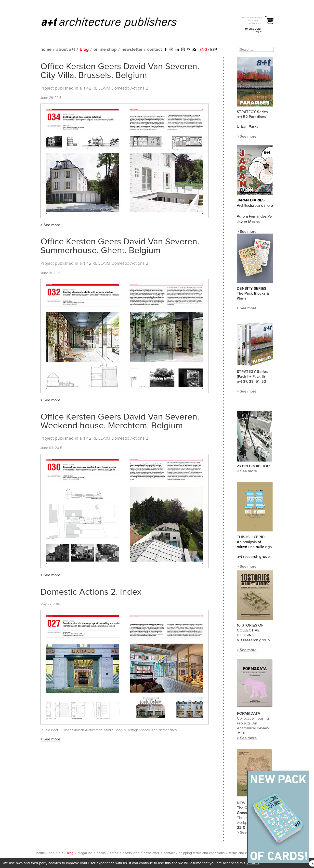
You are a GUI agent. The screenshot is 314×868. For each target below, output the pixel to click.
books (101, 853)
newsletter (132, 50)
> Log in (257, 32)
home (46, 50)
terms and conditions (245, 853)
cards (114, 853)
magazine (85, 853)
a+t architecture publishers (115, 22)
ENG (203, 50)
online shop (105, 50)
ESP (214, 50)
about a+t (66, 50)
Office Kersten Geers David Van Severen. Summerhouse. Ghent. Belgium (120, 246)
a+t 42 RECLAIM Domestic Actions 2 (114, 88)
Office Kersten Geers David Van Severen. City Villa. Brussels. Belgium (120, 71)
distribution (131, 853)
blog (84, 50)
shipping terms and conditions (202, 853)
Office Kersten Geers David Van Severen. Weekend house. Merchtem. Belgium (120, 421)
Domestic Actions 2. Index (91, 592)
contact (155, 50)
